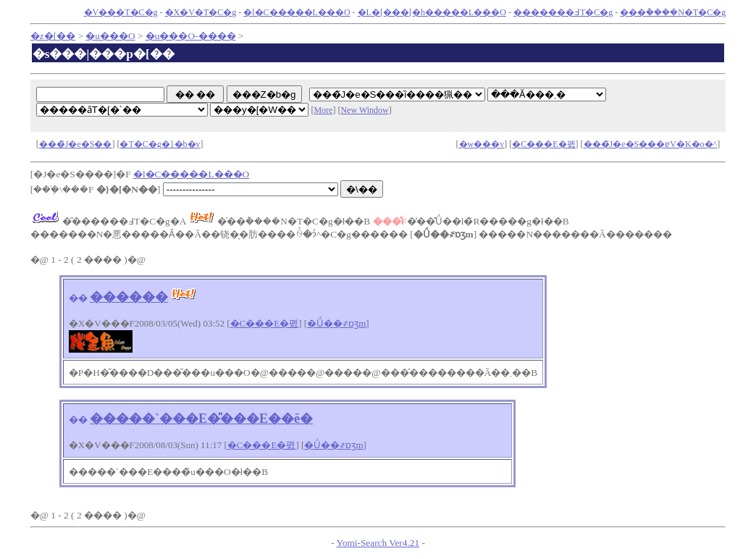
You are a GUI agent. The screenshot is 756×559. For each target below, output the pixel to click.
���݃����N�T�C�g (673, 12)
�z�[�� (53, 36)
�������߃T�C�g (563, 12)
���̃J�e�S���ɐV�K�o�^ (651, 144)
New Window (364, 110)
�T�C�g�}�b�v (160, 144)
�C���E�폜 (543, 144)
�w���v (482, 144)
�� (78, 298)
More (323, 110)
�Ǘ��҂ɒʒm (336, 323)
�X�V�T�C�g (201, 12)
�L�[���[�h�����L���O (432, 12)
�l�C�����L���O (297, 12)
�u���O (110, 36)
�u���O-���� (191, 36)
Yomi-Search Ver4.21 (378, 543)
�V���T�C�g (121, 12)
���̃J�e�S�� (76, 144)
